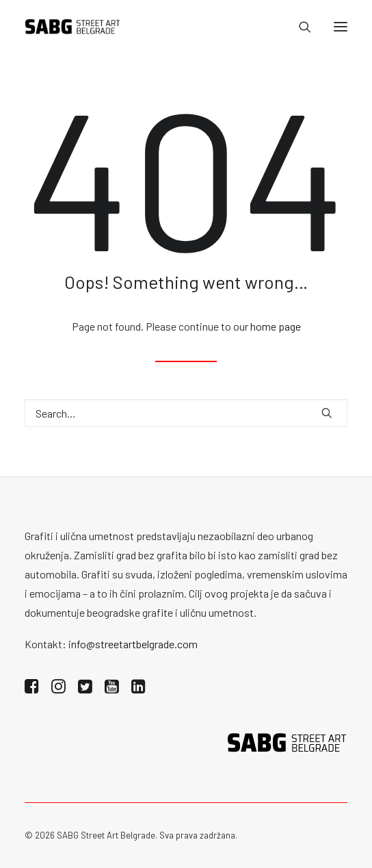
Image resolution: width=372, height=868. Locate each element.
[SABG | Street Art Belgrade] (73, 27)
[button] (341, 27)
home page (276, 326)
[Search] (299, 27)
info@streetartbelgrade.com (133, 644)
